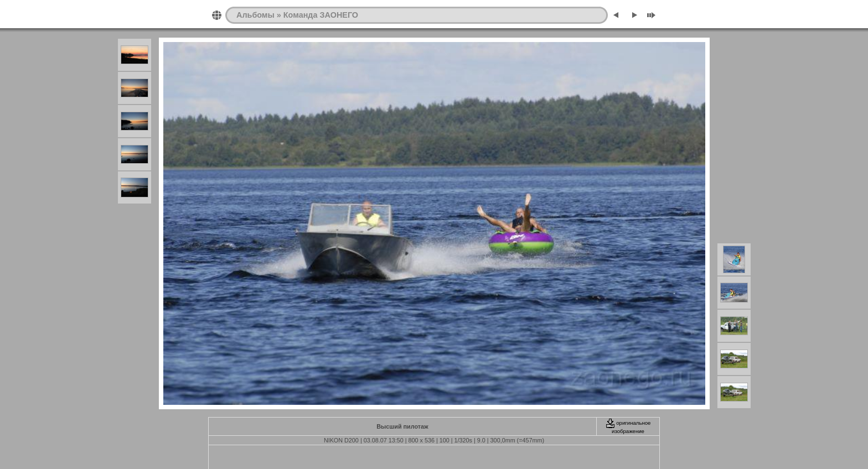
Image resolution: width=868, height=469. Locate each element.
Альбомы (255, 15)
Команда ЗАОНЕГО (321, 15)
